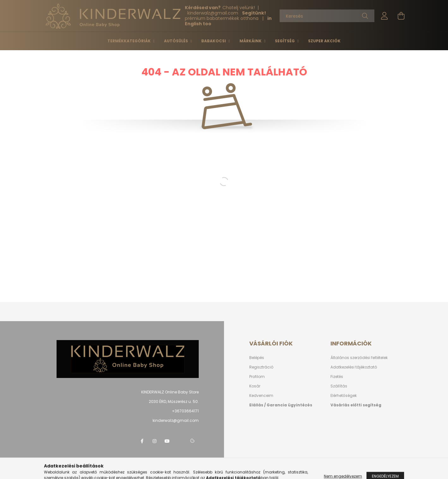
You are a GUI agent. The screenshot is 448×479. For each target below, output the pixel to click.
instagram (154, 441)
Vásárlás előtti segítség (356, 405)
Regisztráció (261, 367)
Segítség (285, 41)
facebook (142, 441)
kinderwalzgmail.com (213, 13)
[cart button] (401, 16)
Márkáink (251, 41)
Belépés (257, 358)
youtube (167, 441)
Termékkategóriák (130, 41)
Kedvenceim (261, 395)
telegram (180, 441)
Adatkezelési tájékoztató (354, 367)
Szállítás (339, 386)
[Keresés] (327, 16)
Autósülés (176, 41)
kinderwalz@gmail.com (176, 420)
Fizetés (337, 377)
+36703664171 (185, 411)
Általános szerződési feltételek (359, 358)
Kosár (255, 386)
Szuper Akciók (324, 41)
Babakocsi (214, 41)
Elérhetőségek (344, 395)
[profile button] (384, 16)
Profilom (257, 377)
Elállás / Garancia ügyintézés (281, 405)
